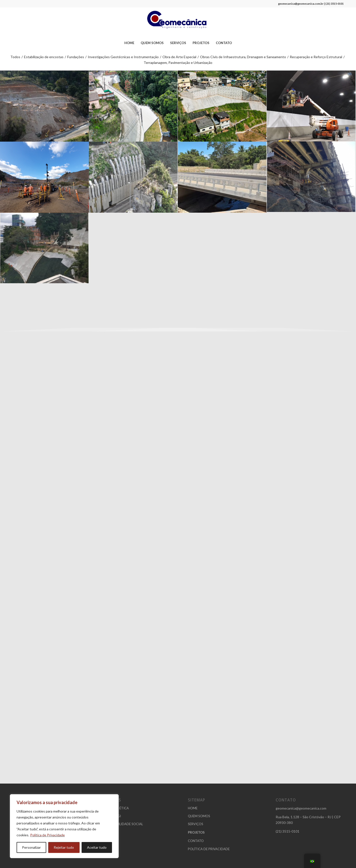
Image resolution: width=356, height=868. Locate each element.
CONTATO (196, 841)
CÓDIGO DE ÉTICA (114, 808)
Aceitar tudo (97, 847)
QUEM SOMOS (199, 816)
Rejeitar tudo (64, 847)
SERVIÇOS (196, 824)
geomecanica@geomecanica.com (301, 808)
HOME (193, 808)
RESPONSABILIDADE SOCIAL (122, 824)
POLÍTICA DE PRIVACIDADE (209, 849)
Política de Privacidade (47, 835)
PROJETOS (196, 832)
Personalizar (31, 847)
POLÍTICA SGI (111, 816)
